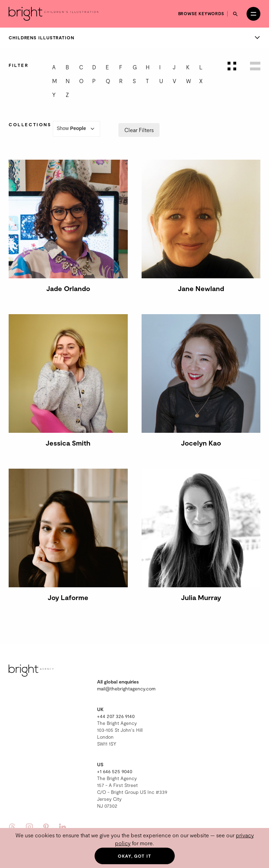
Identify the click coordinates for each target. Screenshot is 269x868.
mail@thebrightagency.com (126, 689)
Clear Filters (139, 130)
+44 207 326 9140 (116, 716)
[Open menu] (253, 14)
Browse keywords (201, 13)
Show (76, 129)
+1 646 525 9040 (115, 771)
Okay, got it (134, 856)
